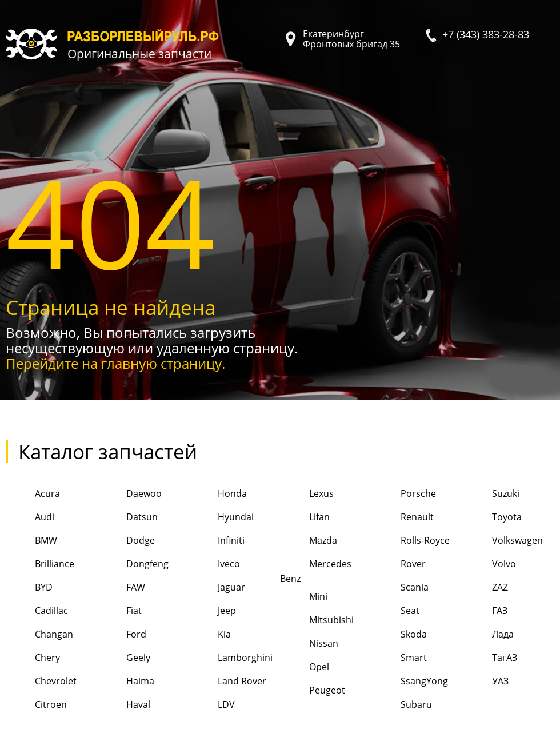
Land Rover (227, 682)
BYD (29, 588)
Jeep (212, 611)
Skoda (399, 635)
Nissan (309, 644)
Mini (304, 597)
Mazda (309, 541)
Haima (126, 682)
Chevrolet (41, 682)
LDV (212, 705)
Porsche (404, 494)
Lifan (305, 518)
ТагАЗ (490, 658)
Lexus (307, 494)
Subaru (402, 705)
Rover (399, 565)
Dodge (126, 541)
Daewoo (129, 494)
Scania (400, 588)
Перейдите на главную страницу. (115, 363)
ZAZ (485, 588)
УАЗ (486, 682)
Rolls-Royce (411, 541)
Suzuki (491, 494)
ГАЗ (485, 611)
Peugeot (313, 691)
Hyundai (221, 518)
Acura (33, 494)
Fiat (119, 611)
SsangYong (410, 682)
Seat (395, 611)
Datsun (127, 518)
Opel (305, 668)
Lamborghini (231, 658)
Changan (39, 635)
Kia (210, 635)
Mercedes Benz (316, 569)
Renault (403, 518)
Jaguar (217, 588)
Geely (124, 658)
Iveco (214, 565)
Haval (124, 705)
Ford (122, 635)
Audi (30, 518)
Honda (218, 494)
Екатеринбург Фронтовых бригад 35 (351, 39)
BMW (31, 541)
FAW (121, 588)
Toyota (492, 518)
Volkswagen (503, 541)
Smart (399, 658)
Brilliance (40, 565)
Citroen (36, 705)
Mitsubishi (317, 621)
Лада (488, 635)
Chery (33, 658)
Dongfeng (133, 565)
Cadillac (37, 611)
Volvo (489, 565)
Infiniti (217, 541)
